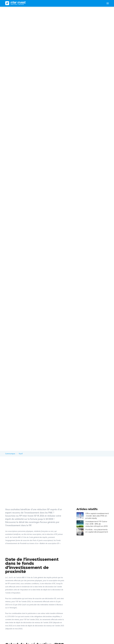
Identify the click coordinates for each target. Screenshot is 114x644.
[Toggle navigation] (107, 3)
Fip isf (21, 454)
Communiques (10, 454)
